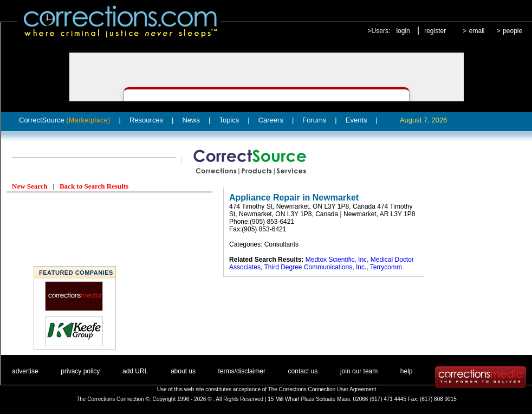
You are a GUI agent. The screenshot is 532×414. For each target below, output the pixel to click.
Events (356, 120)
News (192, 120)
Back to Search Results (94, 186)
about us (183, 371)
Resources (146, 120)
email (477, 31)
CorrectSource (65, 120)
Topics (229, 120)
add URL (135, 371)
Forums (314, 120)
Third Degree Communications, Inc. (315, 267)
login (403, 31)
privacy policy (80, 371)
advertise (25, 371)
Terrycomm (386, 267)
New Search (30, 186)
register (435, 31)
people (512, 31)
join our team (359, 371)
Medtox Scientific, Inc (336, 260)
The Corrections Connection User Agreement (322, 389)
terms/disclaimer (242, 371)
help (407, 371)
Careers (271, 120)
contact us (303, 371)
